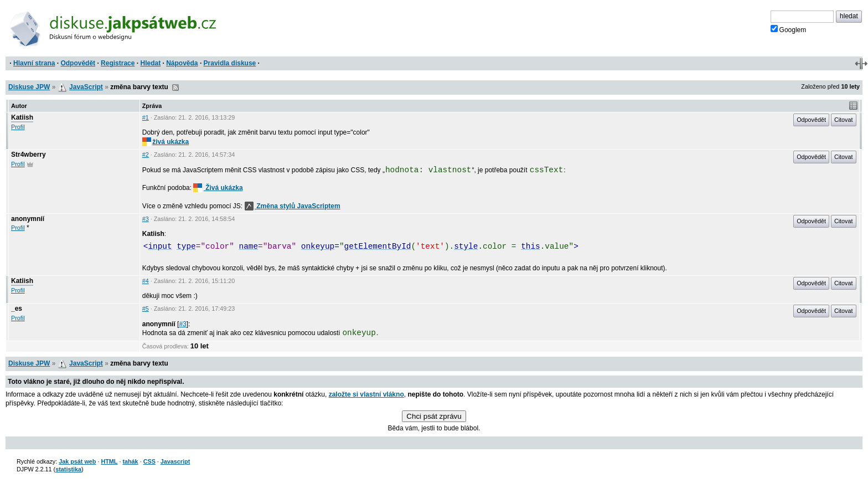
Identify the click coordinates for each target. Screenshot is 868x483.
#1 (146, 117)
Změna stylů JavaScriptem (293, 206)
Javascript (175, 461)
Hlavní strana (34, 63)
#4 (146, 281)
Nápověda (182, 63)
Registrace (118, 63)
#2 (146, 155)
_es (17, 309)
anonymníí (28, 219)
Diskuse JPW (29, 87)
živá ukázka (166, 142)
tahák (130, 461)
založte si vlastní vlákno (366, 394)
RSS (175, 88)
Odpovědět (78, 63)
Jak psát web (77, 461)
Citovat (844, 120)
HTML (109, 461)
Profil (18, 127)
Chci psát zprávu (434, 416)
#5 (146, 309)
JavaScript (86, 87)
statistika (68, 469)
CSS (149, 461)
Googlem (789, 29)
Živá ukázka (218, 188)
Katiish (22, 117)
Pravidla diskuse (230, 63)
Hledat (150, 63)
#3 (146, 219)
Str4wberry (29, 155)
